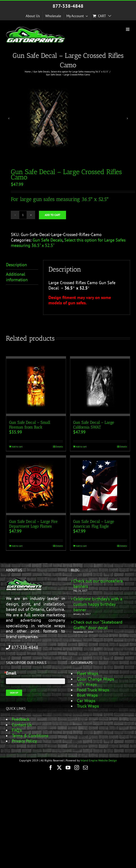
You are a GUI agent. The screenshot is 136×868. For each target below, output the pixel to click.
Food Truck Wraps (93, 690)
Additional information (17, 277)
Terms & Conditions (30, 736)
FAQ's (17, 730)
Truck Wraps (88, 706)
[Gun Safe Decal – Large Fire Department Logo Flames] (36, 485)
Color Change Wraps (95, 679)
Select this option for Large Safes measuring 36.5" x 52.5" (68, 243)
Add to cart (52, 215)
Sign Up (14, 693)
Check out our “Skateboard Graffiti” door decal (98, 625)
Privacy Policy (24, 741)
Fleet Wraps (88, 673)
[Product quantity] (23, 215)
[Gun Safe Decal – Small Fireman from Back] (36, 386)
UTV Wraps (87, 684)
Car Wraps (86, 701)
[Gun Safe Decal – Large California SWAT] (100, 386)
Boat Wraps (87, 695)
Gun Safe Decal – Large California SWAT (94, 425)
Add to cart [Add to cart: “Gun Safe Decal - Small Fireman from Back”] (17, 447)
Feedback (21, 719)
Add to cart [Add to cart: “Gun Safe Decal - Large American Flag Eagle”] (81, 546)
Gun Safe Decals (48, 240)
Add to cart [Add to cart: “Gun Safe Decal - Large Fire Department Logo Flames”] (17, 546)
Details (59, 447)
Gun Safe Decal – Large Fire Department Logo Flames (33, 524)
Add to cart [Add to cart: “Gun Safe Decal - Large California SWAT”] (81, 447)
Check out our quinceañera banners (98, 584)
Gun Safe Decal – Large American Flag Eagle (94, 524)
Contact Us (22, 725)
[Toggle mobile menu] (128, 29)
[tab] (22, 265)
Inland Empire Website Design (99, 760)
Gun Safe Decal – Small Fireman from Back (30, 425)
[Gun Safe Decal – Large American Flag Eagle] (100, 485)
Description (16, 265)
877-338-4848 (68, 6)
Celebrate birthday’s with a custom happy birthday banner (98, 604)
